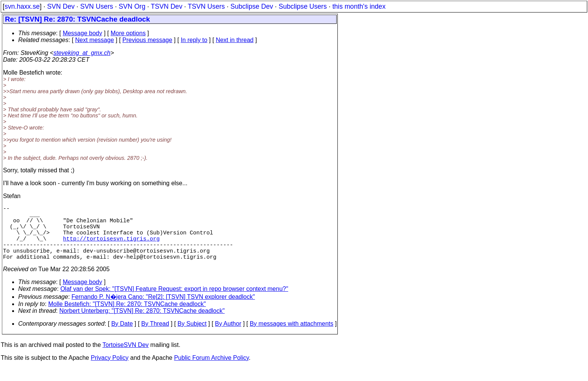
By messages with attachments (292, 337)
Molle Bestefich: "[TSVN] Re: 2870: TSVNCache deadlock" (127, 318)
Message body (82, 33)
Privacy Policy (110, 371)
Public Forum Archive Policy (211, 371)
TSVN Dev (167, 6)
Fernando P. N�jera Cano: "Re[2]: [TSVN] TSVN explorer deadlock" (163, 310)
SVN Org (132, 6)
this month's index (359, 6)
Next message (94, 40)
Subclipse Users (303, 6)
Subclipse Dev (252, 6)
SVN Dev (61, 6)
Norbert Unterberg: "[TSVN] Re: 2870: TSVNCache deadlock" (142, 324)
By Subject (192, 337)
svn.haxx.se (22, 6)
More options (128, 33)
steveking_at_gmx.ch (82, 53)
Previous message (147, 40)
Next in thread (235, 40)
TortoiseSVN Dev (125, 358)
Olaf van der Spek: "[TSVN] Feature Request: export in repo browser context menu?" (174, 302)
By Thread (155, 337)
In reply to (194, 40)
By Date (122, 337)
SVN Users (96, 6)
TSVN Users (206, 6)
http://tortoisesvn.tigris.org (111, 247)
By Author (228, 337)
